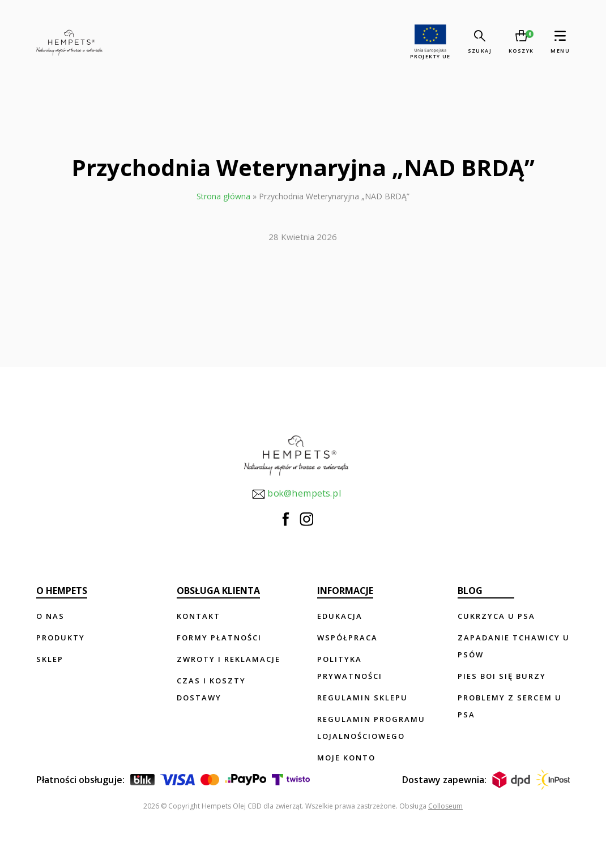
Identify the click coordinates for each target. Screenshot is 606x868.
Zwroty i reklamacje (229, 659)
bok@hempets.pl (296, 494)
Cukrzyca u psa (496, 616)
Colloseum (445, 806)
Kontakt (199, 616)
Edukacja (340, 616)
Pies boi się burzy (502, 676)
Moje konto (346, 758)
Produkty (61, 638)
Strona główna (223, 196)
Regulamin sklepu (362, 698)
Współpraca (347, 638)
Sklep (50, 659)
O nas (50, 616)
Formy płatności (219, 638)
